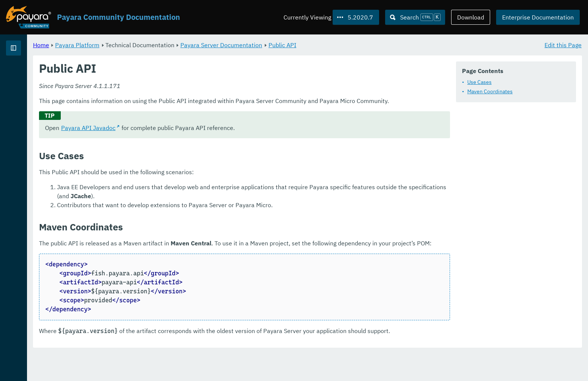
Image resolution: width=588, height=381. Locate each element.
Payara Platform (171, 45)
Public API (376, 45)
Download (471, 17)
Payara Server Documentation (315, 45)
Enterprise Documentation (538, 17)
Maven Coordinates (490, 92)
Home (134, 45)
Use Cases (479, 82)
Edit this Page (563, 45)
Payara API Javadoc (182, 137)
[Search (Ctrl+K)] (415, 17)
